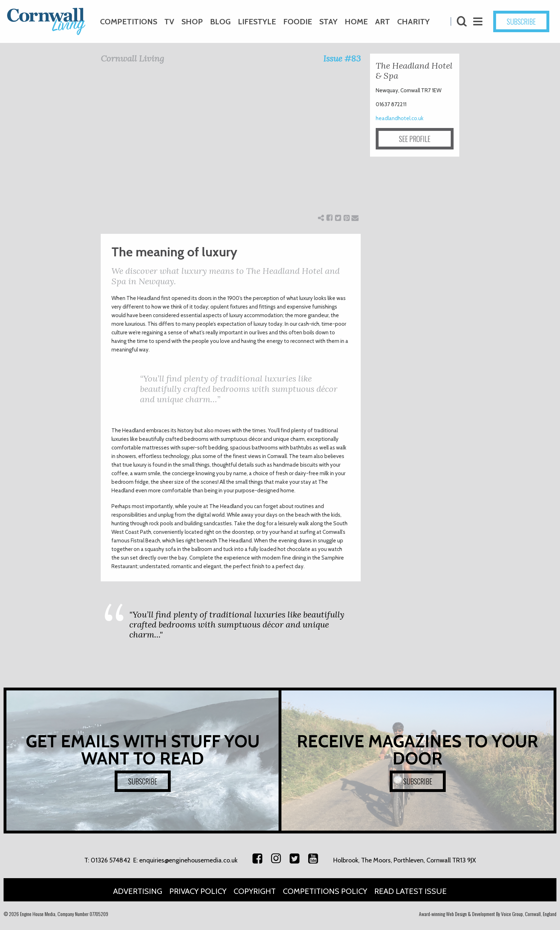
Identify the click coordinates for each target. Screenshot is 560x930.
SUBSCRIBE (521, 21)
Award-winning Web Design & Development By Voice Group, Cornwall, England (488, 914)
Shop (192, 22)
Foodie (298, 22)
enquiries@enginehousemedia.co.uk (188, 860)
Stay (328, 22)
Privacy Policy (198, 891)
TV (169, 22)
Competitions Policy (325, 891)
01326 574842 (111, 860)
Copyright (255, 891)
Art (382, 22)
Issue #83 (342, 58)
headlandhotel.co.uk (400, 118)
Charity (413, 22)
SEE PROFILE (415, 139)
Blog (220, 22)
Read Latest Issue (411, 891)
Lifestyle (257, 22)
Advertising (138, 891)
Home (356, 22)
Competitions (129, 22)
